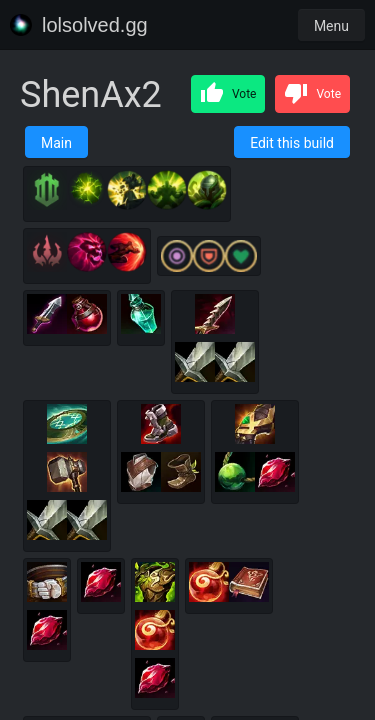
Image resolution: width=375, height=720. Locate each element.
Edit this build (292, 143)
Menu (331, 26)
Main (56, 143)
